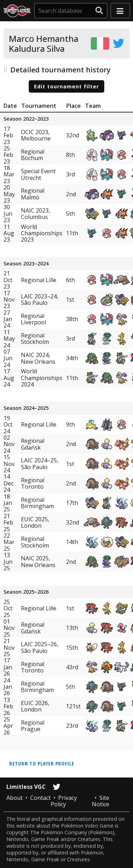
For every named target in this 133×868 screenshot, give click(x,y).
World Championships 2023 (42, 233)
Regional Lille (39, 280)
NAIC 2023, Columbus (35, 214)
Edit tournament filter (66, 86)
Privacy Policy (64, 801)
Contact (40, 798)
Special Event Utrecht (38, 174)
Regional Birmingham (37, 503)
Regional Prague (33, 726)
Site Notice (101, 801)
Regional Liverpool (34, 319)
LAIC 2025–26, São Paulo (40, 647)
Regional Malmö (33, 194)
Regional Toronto (33, 483)
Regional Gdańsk (33, 444)
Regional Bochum (33, 155)
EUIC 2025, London (35, 522)
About (15, 798)
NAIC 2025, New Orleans (38, 561)
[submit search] (99, 11)
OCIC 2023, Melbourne (36, 135)
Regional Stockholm (35, 339)
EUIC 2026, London (35, 706)
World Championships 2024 (42, 378)
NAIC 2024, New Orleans (38, 358)
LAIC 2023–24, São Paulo (40, 300)
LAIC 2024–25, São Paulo (40, 463)
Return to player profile (42, 763)
